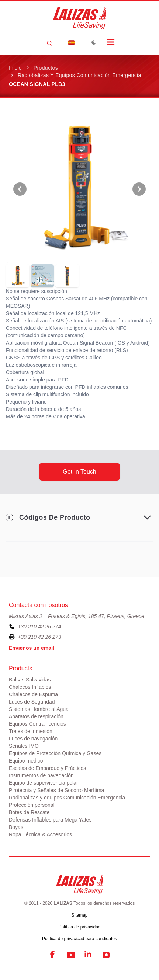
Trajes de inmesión (31, 731)
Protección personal (32, 805)
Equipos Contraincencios (37, 724)
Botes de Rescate (29, 812)
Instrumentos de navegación (41, 775)
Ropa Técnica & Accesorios (40, 834)
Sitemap (79, 915)
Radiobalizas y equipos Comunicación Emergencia (79, 75)
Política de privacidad (79, 927)
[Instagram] (106, 955)
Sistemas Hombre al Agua (39, 709)
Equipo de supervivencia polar (44, 783)
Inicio (15, 68)
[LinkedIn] (89, 955)
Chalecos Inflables (30, 687)
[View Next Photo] (139, 189)
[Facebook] (53, 955)
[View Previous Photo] (20, 189)
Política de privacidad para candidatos (79, 939)
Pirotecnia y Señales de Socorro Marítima (56, 790)
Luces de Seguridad (32, 702)
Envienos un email (32, 648)
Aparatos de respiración (36, 716)
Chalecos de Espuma (33, 694)
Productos (46, 68)
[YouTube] (71, 955)
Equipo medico (26, 761)
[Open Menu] (111, 42)
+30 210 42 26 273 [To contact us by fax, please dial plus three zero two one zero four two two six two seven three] (39, 637)
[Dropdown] (72, 42)
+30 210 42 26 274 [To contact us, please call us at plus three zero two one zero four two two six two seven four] (39, 627)
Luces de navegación (33, 739)
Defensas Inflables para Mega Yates (50, 820)
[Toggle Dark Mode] (94, 42)
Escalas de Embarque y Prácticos (47, 768)
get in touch (79, 472)
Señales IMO (24, 746)
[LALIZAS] (80, 18)
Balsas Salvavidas (30, 680)
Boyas (16, 827)
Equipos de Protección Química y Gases (55, 753)
